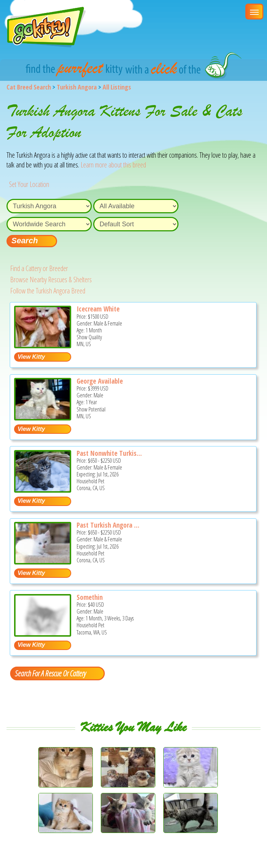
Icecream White (98, 309)
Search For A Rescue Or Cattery (50, 673)
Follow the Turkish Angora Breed (48, 291)
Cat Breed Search (29, 87)
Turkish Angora (77, 87)
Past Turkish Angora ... (108, 525)
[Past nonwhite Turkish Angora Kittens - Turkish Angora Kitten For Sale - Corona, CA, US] (43, 490)
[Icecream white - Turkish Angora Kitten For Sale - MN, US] (43, 346)
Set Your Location (29, 184)
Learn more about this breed (113, 165)
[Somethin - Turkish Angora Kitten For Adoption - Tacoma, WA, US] (43, 634)
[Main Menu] (254, 12)
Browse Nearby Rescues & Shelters (51, 280)
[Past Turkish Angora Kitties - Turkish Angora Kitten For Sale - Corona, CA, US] (43, 562)
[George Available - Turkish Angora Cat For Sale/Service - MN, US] (43, 418)
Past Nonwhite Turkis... (109, 453)
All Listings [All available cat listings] (117, 87)
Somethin (90, 597)
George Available (100, 381)
